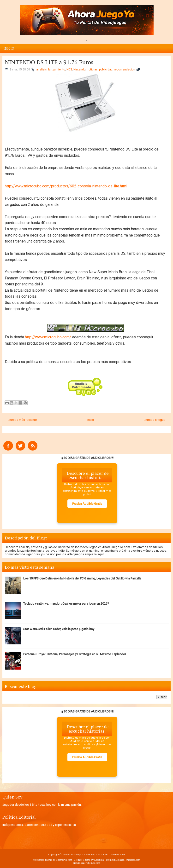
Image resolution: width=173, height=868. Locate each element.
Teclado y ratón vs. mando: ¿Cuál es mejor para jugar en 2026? (66, 604)
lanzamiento (57, 69)
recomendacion (125, 69)
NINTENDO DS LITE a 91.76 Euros (49, 62)
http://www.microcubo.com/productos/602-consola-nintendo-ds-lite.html (66, 186)
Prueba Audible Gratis (87, 504)
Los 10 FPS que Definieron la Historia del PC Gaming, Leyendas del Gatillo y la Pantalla (82, 578)
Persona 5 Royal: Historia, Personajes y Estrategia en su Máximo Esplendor (75, 654)
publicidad (106, 69)
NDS (69, 69)
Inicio (9, 48)
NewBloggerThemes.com (86, 863)
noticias (92, 69)
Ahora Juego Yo (76, 854)
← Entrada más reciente (20, 420)
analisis (42, 69)
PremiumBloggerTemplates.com (123, 860)
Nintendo (79, 69)
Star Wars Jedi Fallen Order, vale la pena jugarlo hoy (59, 629)
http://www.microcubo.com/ (48, 337)
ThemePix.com (64, 860)
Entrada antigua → (156, 420)
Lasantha (99, 860)
